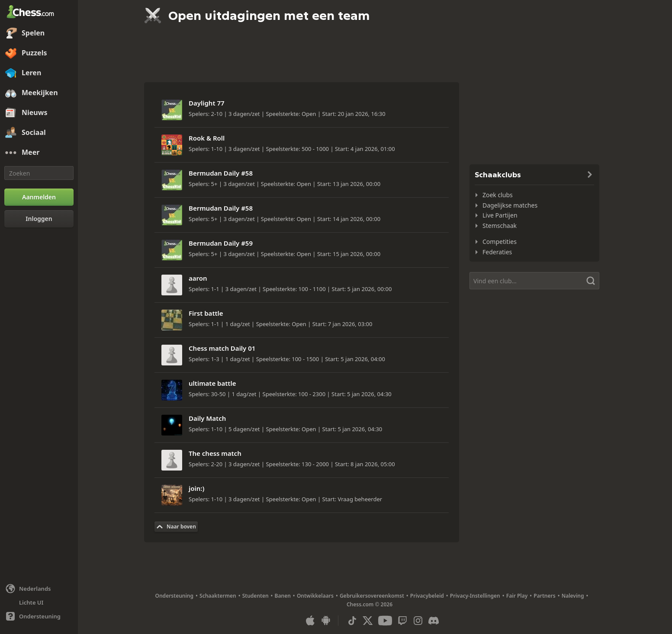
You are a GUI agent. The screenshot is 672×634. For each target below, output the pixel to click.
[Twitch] (402, 621)
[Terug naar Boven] (176, 527)
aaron (198, 278)
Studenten (256, 596)
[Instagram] (418, 621)
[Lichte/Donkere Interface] (39, 602)
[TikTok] (352, 621)
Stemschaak (500, 226)
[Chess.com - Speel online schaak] (39, 13)
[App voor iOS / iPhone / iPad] (310, 621)
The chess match (215, 453)
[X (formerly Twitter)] (368, 621)
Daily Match (207, 418)
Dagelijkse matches (510, 205)
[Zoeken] (39, 173)
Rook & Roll (207, 138)
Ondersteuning (175, 596)
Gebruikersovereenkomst (372, 596)
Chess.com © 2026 (370, 604)
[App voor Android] (326, 621)
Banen (283, 596)
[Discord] (434, 621)
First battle (206, 313)
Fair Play (517, 596)
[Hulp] (39, 616)
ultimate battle (212, 383)
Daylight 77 (207, 103)
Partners (544, 596)
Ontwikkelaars (315, 596)
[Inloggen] (39, 219)
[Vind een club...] (534, 281)
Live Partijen (500, 215)
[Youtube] (385, 621)
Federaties (497, 252)
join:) (196, 488)
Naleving (573, 596)
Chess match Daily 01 (222, 348)
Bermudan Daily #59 (221, 243)
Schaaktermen (218, 596)
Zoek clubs (498, 195)
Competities (500, 242)
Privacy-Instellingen (475, 596)
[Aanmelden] (39, 197)
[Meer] (39, 153)
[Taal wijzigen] (39, 589)
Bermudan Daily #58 (221, 173)
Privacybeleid (427, 596)
